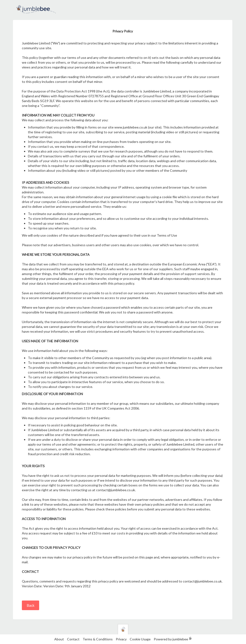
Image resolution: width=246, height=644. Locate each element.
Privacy (121, 639)
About (59, 639)
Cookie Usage (140, 639)
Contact (73, 639)
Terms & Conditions (98, 639)
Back (31, 605)
